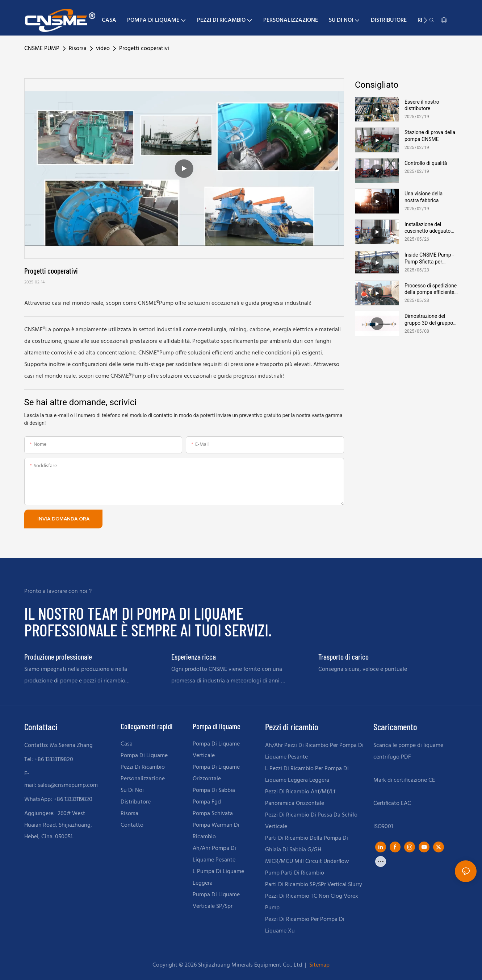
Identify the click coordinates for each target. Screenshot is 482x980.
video (103, 49)
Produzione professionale (58, 657)
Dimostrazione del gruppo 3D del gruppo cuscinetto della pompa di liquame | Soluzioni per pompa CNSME (431, 319)
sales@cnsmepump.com (68, 785)
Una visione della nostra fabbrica (424, 197)
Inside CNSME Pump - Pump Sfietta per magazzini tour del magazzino (429, 258)
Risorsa (78, 49)
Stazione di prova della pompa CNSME (430, 136)
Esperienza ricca (194, 657)
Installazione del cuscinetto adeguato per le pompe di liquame (427, 228)
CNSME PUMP (42, 49)
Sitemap (319, 965)
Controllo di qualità (426, 163)
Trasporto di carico (343, 657)
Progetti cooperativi (144, 49)
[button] (425, 20)
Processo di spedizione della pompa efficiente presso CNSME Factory (431, 289)
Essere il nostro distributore (422, 105)
